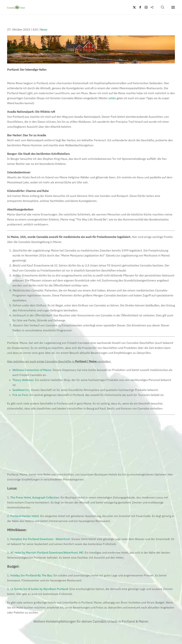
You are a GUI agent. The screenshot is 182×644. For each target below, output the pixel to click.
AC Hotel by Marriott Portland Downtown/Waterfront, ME (47, 553)
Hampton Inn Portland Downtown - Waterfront (40, 539)
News (44, 29)
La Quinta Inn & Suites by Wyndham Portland (39, 589)
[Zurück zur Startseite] (16, 7)
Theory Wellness (23, 380)
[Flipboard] (152, 7)
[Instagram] (146, 7)
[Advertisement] (91, 443)
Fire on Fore (20, 395)
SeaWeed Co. (21, 390)
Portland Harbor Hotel (24, 516)
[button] (162, 7)
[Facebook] (140, 7)
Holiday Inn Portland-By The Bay (31, 575)
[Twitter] (134, 7)
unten (112, 98)
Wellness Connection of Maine (32, 370)
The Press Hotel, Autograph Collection (35, 497)
